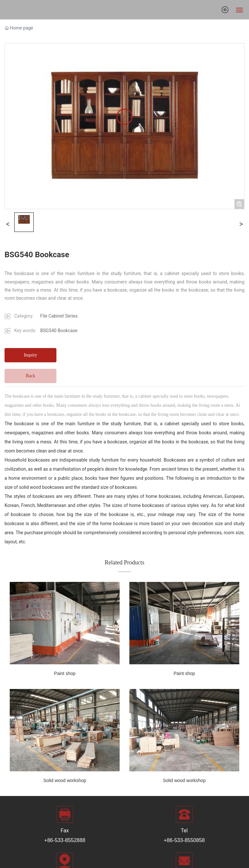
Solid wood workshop (65, 780)
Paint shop (65, 673)
